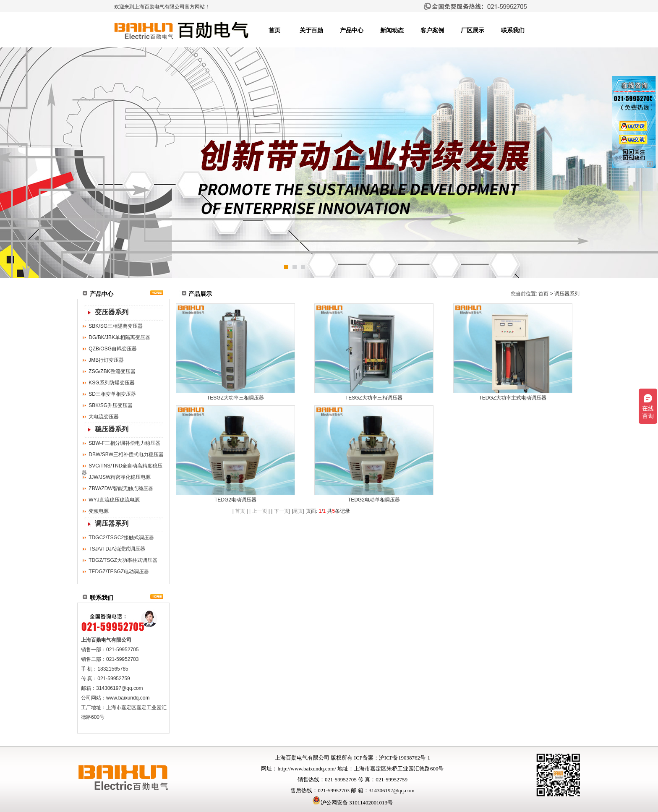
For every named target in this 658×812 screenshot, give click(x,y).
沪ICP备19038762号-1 (405, 758)
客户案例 (432, 30)
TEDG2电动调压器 (235, 500)
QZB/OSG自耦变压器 (113, 349)
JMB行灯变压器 (106, 360)
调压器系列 (112, 523)
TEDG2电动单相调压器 (374, 500)
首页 (274, 30)
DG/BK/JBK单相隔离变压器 (119, 337)
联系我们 (513, 30)
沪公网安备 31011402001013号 (352, 803)
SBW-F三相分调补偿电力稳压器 (124, 443)
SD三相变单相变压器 (112, 394)
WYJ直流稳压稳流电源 (114, 500)
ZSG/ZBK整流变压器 (112, 371)
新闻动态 (392, 30)
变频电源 (99, 511)
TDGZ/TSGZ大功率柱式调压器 (123, 560)
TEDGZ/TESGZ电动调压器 (119, 572)
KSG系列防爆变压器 (111, 383)
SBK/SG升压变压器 (111, 405)
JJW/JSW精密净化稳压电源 (120, 477)
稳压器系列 (112, 429)
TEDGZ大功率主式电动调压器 (513, 398)
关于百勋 (311, 30)
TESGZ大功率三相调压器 (235, 398)
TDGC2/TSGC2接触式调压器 (121, 538)
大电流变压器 (104, 417)
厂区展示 (473, 30)
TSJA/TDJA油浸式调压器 (117, 549)
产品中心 (352, 30)
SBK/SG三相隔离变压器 (116, 326)
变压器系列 (112, 312)
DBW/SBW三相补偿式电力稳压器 (126, 454)
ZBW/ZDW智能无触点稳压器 (121, 488)
